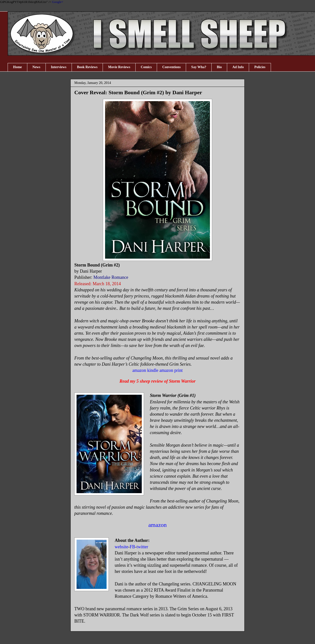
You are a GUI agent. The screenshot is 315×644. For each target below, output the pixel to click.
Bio (219, 67)
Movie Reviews (119, 67)
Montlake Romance (111, 277)
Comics (146, 67)
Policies (260, 67)
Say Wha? (199, 67)
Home (17, 67)
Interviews (59, 67)
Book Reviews (87, 67)
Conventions (171, 67)
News (36, 67)
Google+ (58, 2)
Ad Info (238, 67)
